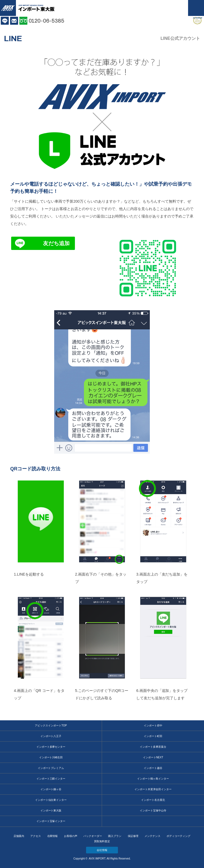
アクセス (36, 836)
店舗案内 (19, 836)
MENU (196, 8)
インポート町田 (153, 736)
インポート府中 (153, 726)
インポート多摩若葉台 (153, 747)
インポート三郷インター (51, 779)
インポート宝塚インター (51, 821)
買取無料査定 (102, 841)
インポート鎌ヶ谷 (51, 789)
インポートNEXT (153, 757)
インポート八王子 (51, 736)
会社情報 (102, 850)
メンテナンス (152, 836)
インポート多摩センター (51, 747)
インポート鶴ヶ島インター (153, 779)
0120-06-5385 (47, 21)
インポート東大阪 (51, 810)
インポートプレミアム (51, 768)
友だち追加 (56, 243)
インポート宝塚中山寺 (153, 810)
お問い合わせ (14, 21)
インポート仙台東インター (51, 800)
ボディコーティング (178, 836)
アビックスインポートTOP (51, 726)
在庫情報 (53, 836)
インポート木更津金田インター (153, 789)
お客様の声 (71, 836)
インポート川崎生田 (51, 757)
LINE (5, 21)
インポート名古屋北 (153, 800)
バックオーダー (93, 836)
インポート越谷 (153, 768)
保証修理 (133, 836)
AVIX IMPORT (8, 8)
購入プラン (115, 836)
